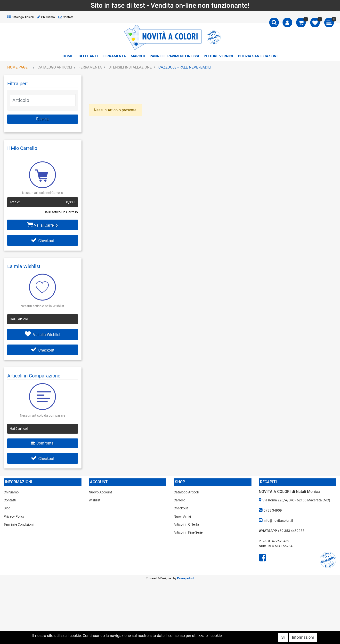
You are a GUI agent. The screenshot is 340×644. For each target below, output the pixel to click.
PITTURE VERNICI (218, 56)
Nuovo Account (100, 492)
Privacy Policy (14, 516)
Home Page (17, 67)
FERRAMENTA (114, 56)
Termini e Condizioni (19, 524)
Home (68, 56)
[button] (274, 23)
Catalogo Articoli (20, 17)
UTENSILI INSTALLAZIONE (130, 67)
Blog (7, 508)
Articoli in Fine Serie (188, 532)
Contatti (66, 17)
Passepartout (186, 578)
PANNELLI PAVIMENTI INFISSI (174, 56)
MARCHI (138, 56)
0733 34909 (273, 510)
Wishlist (95, 500)
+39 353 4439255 (291, 531)
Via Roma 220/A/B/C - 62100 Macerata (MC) (296, 500)
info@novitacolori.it (278, 521)
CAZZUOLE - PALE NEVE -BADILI (185, 67)
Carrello (179, 500)
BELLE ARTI (88, 56)
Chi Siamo (46, 17)
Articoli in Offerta (186, 524)
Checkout (43, 241)
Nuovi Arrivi (182, 516)
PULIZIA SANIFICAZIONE (258, 56)
